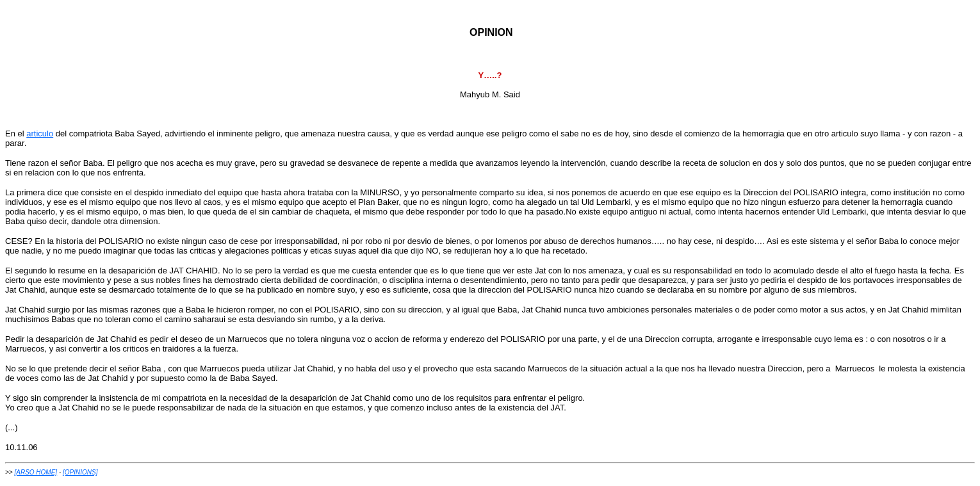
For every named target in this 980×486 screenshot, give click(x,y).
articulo (40, 134)
